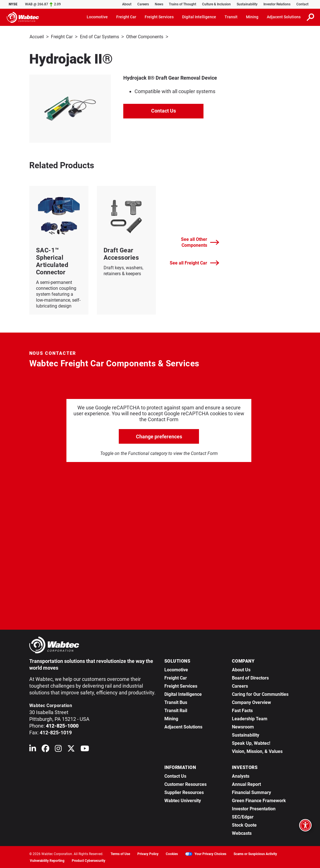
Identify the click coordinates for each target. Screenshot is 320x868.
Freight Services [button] (159, 17)
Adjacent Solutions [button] (284, 17)
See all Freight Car (194, 262)
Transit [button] (231, 17)
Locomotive (176, 669)
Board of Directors (250, 677)
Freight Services (181, 686)
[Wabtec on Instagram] (58, 749)
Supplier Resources (184, 792)
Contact (302, 4)
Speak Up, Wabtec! (251, 743)
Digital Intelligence (183, 694)
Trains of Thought (183, 4)
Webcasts (242, 833)
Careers (143, 4)
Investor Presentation (254, 808)
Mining (171, 718)
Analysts (241, 776)
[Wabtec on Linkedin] (33, 749)
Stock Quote (244, 825)
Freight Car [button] (126, 17)
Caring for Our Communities (260, 694)
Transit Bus (176, 702)
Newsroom (243, 726)
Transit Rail (176, 710)
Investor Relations (277, 4)
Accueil (37, 37)
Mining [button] (252, 17)
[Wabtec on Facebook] (45, 749)
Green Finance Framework (259, 800)
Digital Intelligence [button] (199, 17)
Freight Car (62, 37)
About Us (241, 669)
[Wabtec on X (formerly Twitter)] (71, 749)
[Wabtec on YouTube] (85, 749)
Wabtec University (183, 800)
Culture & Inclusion (216, 4)
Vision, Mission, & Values (257, 751)
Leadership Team (250, 718)
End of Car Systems (99, 37)
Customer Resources (185, 784)
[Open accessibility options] (305, 825)
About (127, 4)
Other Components (145, 37)
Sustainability (247, 4)
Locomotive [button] (97, 17)
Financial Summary (251, 792)
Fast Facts (242, 710)
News (159, 4)
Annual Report (246, 784)
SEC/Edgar (243, 816)
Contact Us (164, 110)
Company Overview (251, 702)
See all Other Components (200, 242)
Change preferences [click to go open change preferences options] (159, 436)
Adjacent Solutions (183, 726)
